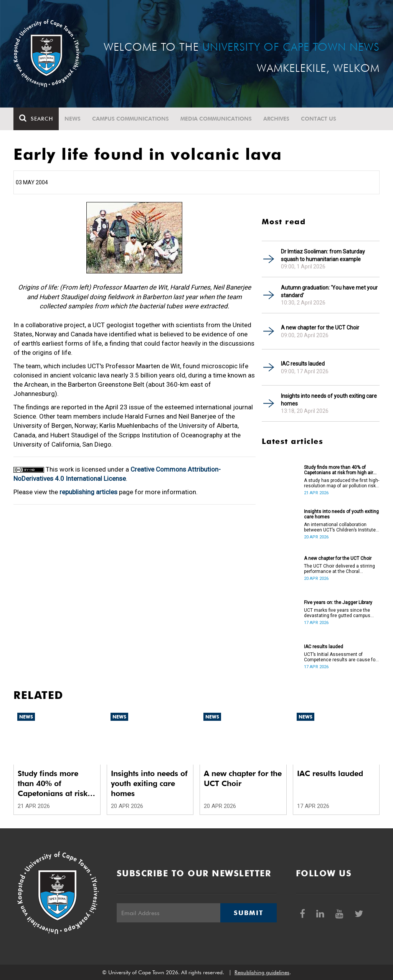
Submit (248, 913)
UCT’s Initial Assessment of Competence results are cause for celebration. (340, 657)
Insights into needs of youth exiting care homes (329, 400)
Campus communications (130, 119)
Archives (276, 119)
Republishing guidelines (262, 972)
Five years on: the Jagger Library (338, 603)
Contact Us (319, 119)
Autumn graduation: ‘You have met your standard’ (329, 291)
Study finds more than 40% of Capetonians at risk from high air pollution (339, 470)
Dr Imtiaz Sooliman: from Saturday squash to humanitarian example (323, 255)
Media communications (216, 119)
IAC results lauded (303, 364)
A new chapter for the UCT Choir (320, 328)
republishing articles (88, 492)
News (73, 119)
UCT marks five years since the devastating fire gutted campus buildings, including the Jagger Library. (337, 613)
